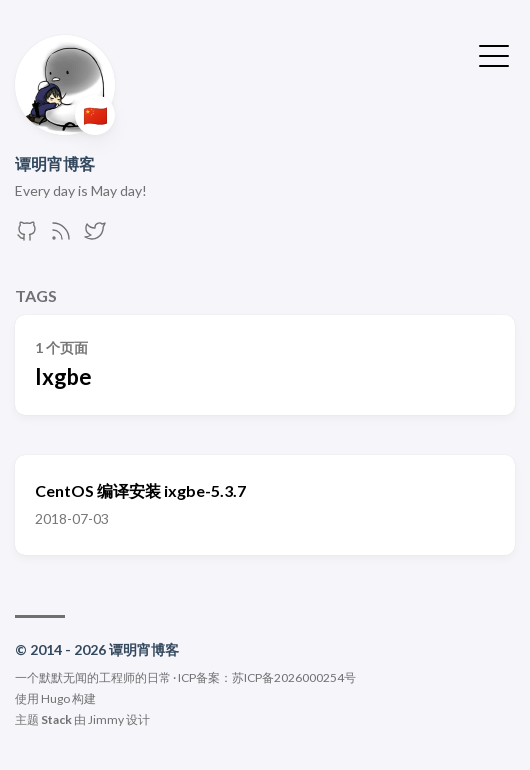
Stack (56, 719)
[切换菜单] (494, 54)
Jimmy (106, 719)
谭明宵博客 (55, 163)
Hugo (55, 698)
